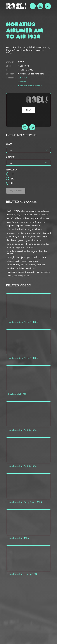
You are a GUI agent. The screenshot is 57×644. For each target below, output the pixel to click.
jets (23, 257)
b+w (42, 222)
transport (29, 272)
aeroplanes (43, 211)
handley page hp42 (16, 248)
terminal (41, 265)
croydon (11, 233)
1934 (17, 211)
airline (18, 218)
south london (13, 265)
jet (18, 257)
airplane (35, 218)
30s (23, 211)
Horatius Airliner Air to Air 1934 (23, 322)
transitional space (15, 272)
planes (10, 261)
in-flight (12, 257)
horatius (31, 248)
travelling (18, 276)
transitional (31, 268)
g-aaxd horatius (34, 240)
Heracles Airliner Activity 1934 (22, 430)
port (17, 261)
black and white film (16, 229)
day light (47, 233)
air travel (43, 215)
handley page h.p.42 (17, 244)
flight (45, 237)
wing (27, 276)
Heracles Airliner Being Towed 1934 (25, 502)
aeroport (11, 215)
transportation (42, 272)
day (39, 233)
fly (8, 240)
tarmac (32, 265)
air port (24, 215)
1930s (10, 211)
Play (29, 110)
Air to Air (23, 78)
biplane (20, 226)
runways (33, 261)
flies (39, 237)
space (24, 265)
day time (12, 237)
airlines (26, 218)
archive (27, 222)
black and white (33, 226)
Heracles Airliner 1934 (18, 538)
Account (40, 6)
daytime (32, 237)
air (18, 215)
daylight (22, 237)
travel (9, 276)
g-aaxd (21, 240)
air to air (34, 215)
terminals (11, 268)
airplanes (45, 218)
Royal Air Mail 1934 (17, 394)
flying (13, 240)
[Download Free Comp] (32, 127)
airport (10, 222)
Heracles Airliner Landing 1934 (22, 574)
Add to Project (25, 127)
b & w (35, 222)
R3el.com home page (17, 6)
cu (34, 233)
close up (39, 229)
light (29, 257)
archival (18, 222)
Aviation (22, 82)
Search (48, 6)
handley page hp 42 (38, 244)
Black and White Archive (30, 86)
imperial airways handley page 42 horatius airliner (27, 252)
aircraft (10, 218)
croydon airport (24, 233)
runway (24, 261)
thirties (20, 268)
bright (30, 229)
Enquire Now (16, 191)
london (36, 257)
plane (44, 257)
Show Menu (33, 6)
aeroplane (31, 211)
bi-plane (11, 226)
